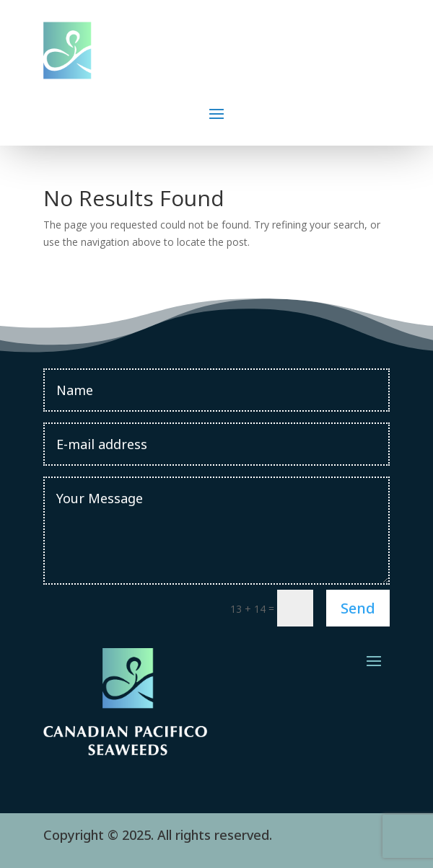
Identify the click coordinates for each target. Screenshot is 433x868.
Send (358, 608)
